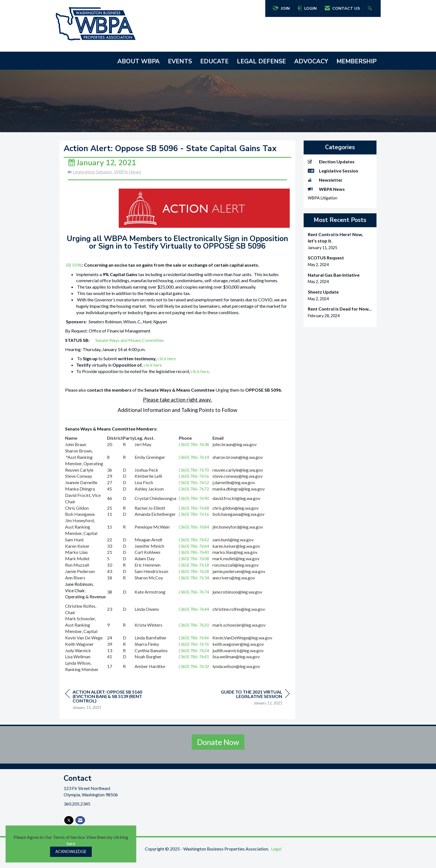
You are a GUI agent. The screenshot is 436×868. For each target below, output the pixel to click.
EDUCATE (214, 61)
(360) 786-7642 (194, 549)
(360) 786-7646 (194, 647)
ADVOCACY (311, 61)
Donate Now (218, 752)
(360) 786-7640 (194, 562)
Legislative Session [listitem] (333, 171)
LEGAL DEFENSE (261, 61)
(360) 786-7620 (194, 635)
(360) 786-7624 (194, 660)
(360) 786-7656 (194, 486)
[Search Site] (371, 8)
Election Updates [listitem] (331, 162)
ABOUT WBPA (138, 61)
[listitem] (340, 241)
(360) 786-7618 (194, 575)
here (71, 843)
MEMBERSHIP (356, 61)
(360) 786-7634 (194, 587)
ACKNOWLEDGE (71, 851)
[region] (248, 708)
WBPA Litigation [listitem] (323, 198)
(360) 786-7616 (194, 524)
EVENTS (180, 61)
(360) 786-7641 (194, 666)
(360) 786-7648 (194, 518)
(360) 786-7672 (194, 498)
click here (167, 368)
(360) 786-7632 (194, 676)
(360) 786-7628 (194, 581)
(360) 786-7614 (194, 467)
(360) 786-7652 (194, 492)
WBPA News (127, 182)
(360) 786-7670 (194, 480)
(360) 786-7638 (194, 454)
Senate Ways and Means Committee (130, 350)
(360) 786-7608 (194, 568)
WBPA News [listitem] (326, 189)
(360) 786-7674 (194, 601)
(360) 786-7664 (194, 556)
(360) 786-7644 (194, 619)
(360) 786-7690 (194, 508)
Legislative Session (92, 182)
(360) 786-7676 (194, 654)
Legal (276, 858)
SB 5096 (74, 275)
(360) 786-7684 (194, 536)
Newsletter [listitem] (325, 180)
